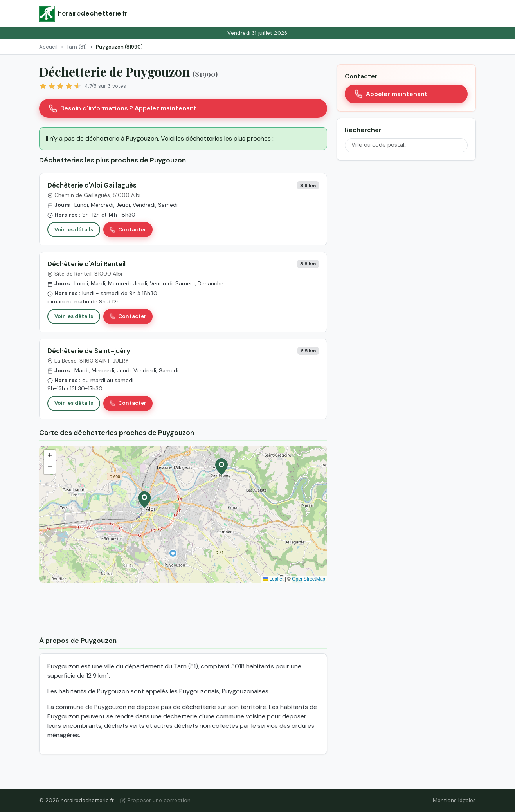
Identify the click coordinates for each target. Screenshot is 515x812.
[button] (173, 553)
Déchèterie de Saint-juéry (89, 351)
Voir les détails (74, 230)
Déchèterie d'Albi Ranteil (86, 264)
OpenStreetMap (309, 579)
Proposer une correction (155, 800)
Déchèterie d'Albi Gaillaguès (92, 185)
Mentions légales (454, 800)
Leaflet (273, 579)
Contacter (128, 230)
